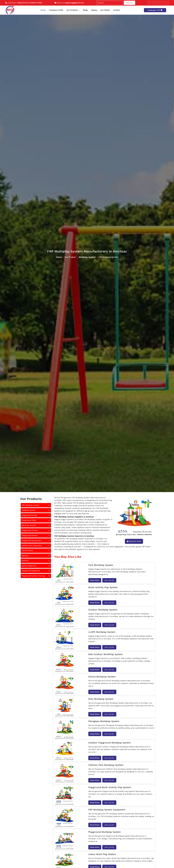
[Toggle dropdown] (79, 10)
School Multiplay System (102, 677)
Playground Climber (30, 530)
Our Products (73, 10)
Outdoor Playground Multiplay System (109, 743)
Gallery (94, 10)
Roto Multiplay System (101, 699)
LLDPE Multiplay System (102, 632)
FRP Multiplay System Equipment (107, 810)
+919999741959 (36, 3)
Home (43, 10)
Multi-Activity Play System (103, 587)
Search (130, 3)
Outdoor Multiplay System (103, 610)
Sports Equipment (29, 566)
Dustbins (25, 561)
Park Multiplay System (101, 565)
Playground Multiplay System (105, 832)
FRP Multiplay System (31, 505)
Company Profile (56, 10)
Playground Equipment (31, 571)
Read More (95, 580)
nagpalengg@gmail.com (74, 3)
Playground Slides (29, 520)
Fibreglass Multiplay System (104, 721)
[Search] (110, 3)
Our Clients (105, 10)
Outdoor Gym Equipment (32, 546)
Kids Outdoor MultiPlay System (105, 654)
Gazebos (25, 556)
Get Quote (109, 580)
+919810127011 (23, 3)
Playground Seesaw (30, 535)
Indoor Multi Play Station (102, 854)
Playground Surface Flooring (33, 576)
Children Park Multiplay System (106, 765)
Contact (117, 10)
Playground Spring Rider (32, 540)
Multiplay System (87, 257)
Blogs (85, 10)
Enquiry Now (134, 541)
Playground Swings (29, 515)
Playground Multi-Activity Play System (110, 787)
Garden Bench (27, 551)
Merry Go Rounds (29, 525)
